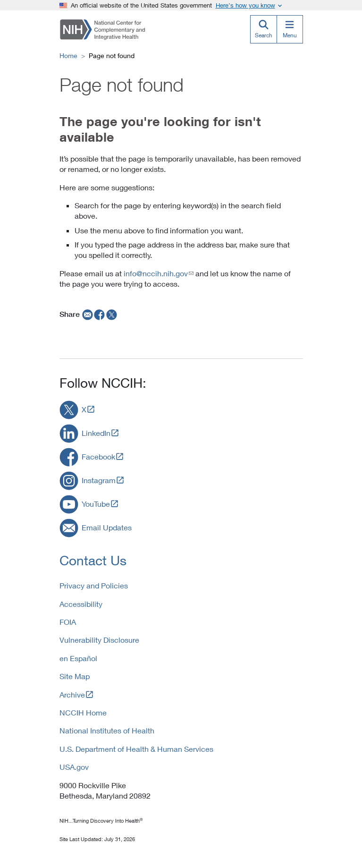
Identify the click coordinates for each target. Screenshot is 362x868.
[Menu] (290, 29)
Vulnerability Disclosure (99, 640)
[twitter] (112, 314)
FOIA (68, 622)
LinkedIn (96, 433)
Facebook (98, 456)
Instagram (99, 480)
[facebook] (100, 314)
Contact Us (93, 560)
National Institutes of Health (107, 730)
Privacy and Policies (94, 585)
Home (68, 55)
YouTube (96, 504)
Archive (72, 694)
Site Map (75, 676)
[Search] (263, 29)
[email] (87, 314)
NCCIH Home (83, 712)
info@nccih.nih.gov (156, 273)
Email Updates (107, 527)
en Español (78, 658)
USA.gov (74, 767)
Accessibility (81, 604)
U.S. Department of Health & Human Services (136, 749)
